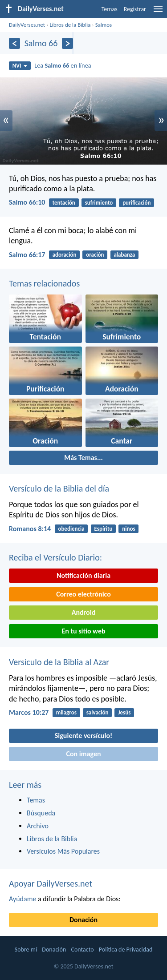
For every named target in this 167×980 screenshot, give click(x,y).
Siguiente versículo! (83, 736)
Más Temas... (83, 458)
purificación (136, 203)
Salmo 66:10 (27, 202)
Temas (110, 9)
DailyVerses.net (27, 25)
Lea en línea (63, 65)
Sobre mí (26, 950)
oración (95, 255)
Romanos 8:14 (30, 529)
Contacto (82, 950)
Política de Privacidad (126, 950)
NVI (20, 66)
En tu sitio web (83, 631)
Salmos (104, 25)
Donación (83, 920)
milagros (66, 712)
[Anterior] (14, 43)
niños (128, 529)
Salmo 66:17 (27, 255)
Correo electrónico (83, 594)
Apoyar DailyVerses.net (51, 883)
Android (83, 612)
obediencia (71, 529)
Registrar (135, 9)
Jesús (124, 712)
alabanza (124, 255)
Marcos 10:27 (29, 712)
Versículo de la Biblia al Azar (59, 662)
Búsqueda (41, 813)
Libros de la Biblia (70, 25)
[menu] (158, 12)
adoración (65, 255)
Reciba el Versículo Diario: (55, 557)
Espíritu (103, 529)
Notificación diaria (83, 575)
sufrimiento (99, 203)
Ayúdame (22, 899)
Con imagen (83, 754)
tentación (64, 203)
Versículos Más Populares (63, 851)
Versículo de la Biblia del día (59, 488)
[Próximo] (67, 43)
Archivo (38, 826)
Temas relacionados (44, 283)
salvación (98, 712)
